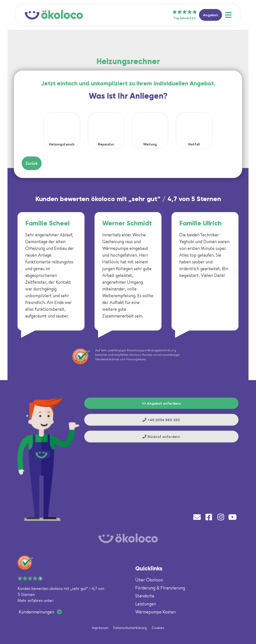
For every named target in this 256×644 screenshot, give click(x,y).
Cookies (158, 628)
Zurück (32, 163)
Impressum (100, 628)
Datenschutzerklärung (130, 628)
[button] (21, 273)
